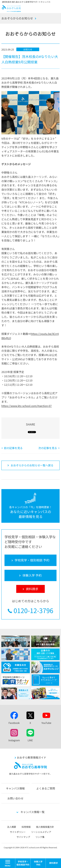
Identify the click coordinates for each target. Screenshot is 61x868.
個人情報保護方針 (45, 827)
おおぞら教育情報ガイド (32, 757)
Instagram (14, 740)
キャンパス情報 (15, 788)
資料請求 (53, 863)
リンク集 (40, 837)
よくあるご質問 (46, 788)
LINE (30, 740)
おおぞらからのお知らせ (17, 18)
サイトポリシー (18, 832)
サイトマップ (23, 837)
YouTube (46, 723)
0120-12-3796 (33, 610)
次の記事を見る (48, 448)
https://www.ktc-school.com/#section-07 (27, 406)
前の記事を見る (13, 448)
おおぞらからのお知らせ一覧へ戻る (32, 465)
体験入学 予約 (38, 863)
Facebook (14, 723)
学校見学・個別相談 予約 (23, 863)
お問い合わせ (15, 798)
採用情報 (26, 827)
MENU (15, 859)
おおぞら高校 (11, 11)
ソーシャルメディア (41, 832)
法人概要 (12, 827)
